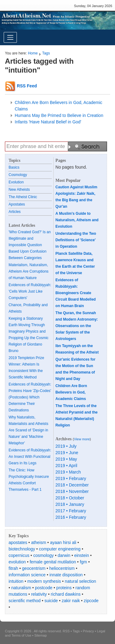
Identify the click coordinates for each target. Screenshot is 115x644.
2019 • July (66, 446)
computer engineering (60, 549)
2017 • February (71, 511)
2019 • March (68, 472)
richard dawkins (65, 594)
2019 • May (66, 459)
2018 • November (72, 491)
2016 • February (71, 517)
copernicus (19, 555)
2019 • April (66, 466)
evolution (17, 562)
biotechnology (22, 549)
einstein (82, 555)
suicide (51, 601)
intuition (16, 581)
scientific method (25, 601)
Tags (46, 53)
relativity (39, 594)
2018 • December (72, 485)
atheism (38, 542)
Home (33, 53)
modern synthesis (44, 581)
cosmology (43, 555)
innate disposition (66, 575)
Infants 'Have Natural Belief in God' (48, 122)
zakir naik (71, 601)
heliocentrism (62, 568)
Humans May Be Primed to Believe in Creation (59, 115)
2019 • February (71, 478)
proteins (64, 588)
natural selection (80, 581)
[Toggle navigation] (10, 37)
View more (82, 439)
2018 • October (70, 498)
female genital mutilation (53, 562)
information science (27, 575)
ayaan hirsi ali (63, 542)
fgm (83, 562)
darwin (64, 555)
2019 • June (67, 453)
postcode (44, 588)
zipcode (91, 601)
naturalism (21, 588)
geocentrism (34, 568)
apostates (18, 542)
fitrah (13, 568)
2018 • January (70, 504)
